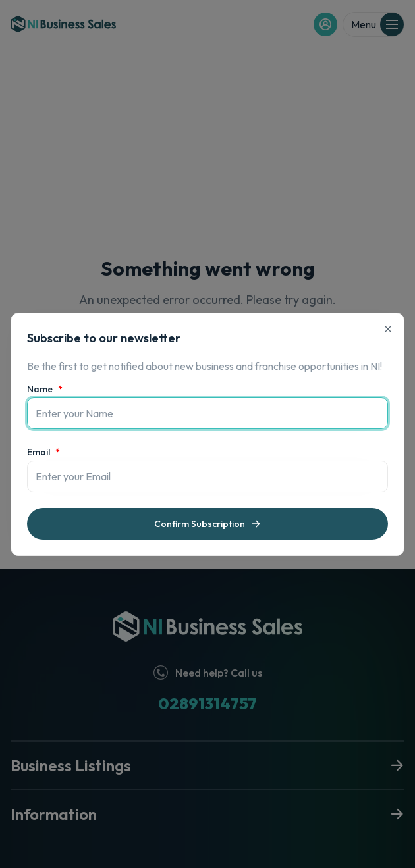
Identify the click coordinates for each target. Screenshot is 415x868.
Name (45, 389)
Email (43, 452)
